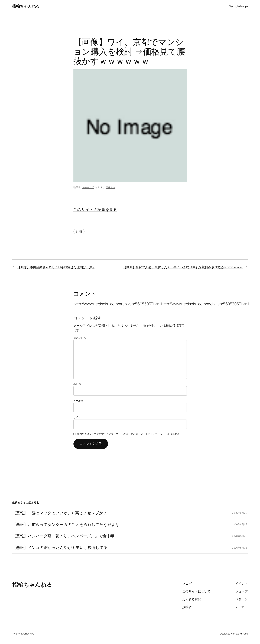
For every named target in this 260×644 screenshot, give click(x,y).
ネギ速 (79, 231)
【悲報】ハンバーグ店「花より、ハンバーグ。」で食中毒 (63, 536)
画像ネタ (110, 187)
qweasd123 (88, 187)
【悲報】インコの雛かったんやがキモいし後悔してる (60, 548)
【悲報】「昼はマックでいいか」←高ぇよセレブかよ (60, 513)
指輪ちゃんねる (26, 6)
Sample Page (238, 6)
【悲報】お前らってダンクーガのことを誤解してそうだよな (66, 525)
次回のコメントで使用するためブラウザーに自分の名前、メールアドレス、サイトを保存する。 (129, 434)
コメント (80, 338)
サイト (77, 417)
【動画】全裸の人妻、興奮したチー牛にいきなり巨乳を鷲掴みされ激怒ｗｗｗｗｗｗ (183, 267)
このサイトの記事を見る (95, 210)
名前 (77, 384)
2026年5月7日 (240, 513)
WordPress (242, 634)
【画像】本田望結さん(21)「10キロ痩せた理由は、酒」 (56, 267)
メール (79, 400)
